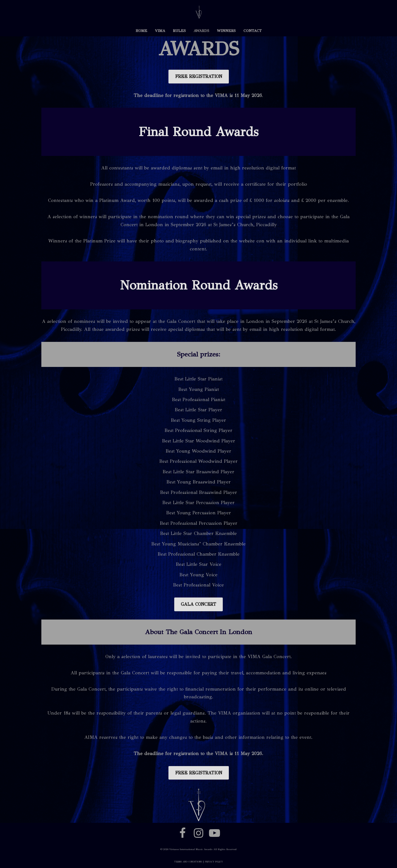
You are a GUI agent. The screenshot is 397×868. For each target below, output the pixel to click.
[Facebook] (183, 833)
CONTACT (253, 31)
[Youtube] (214, 833)
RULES (179, 31)
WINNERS (226, 31)
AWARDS (201, 31)
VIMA (160, 31)
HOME (141, 31)
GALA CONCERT (198, 604)
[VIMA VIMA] (199, 13)
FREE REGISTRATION (199, 76)
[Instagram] (198, 833)
